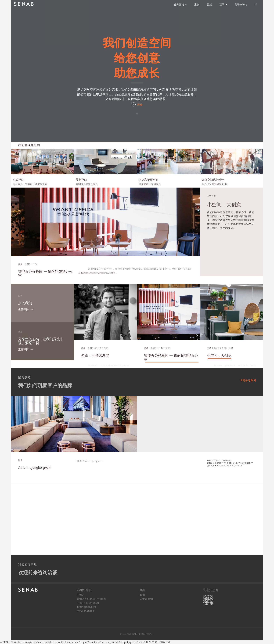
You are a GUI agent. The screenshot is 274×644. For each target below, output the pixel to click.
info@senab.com (86, 607)
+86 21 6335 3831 (88, 603)
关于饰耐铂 (241, 5)
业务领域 (179, 5)
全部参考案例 (248, 380)
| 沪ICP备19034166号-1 (143, 634)
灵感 (209, 5)
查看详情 (43, 310)
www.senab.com (86, 611)
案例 (197, 5)
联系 (222, 5)
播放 (137, 105)
